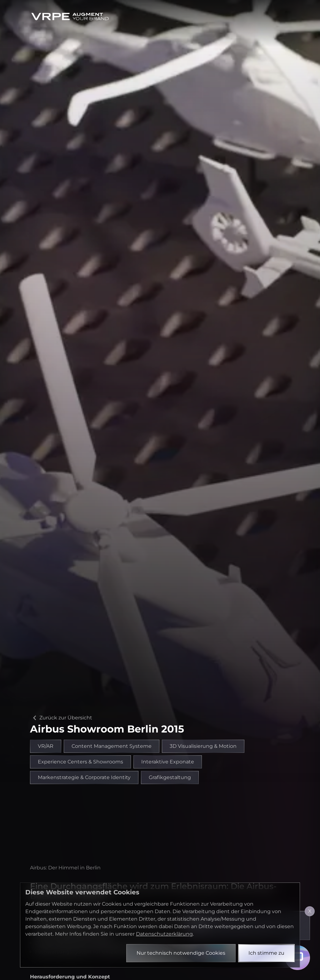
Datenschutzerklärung (164, 934)
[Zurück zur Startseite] (70, 16)
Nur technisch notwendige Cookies (181, 953)
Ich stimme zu (266, 953)
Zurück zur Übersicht (61, 718)
